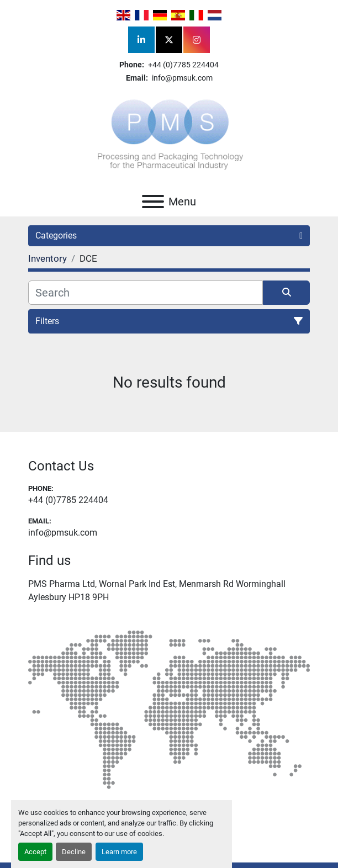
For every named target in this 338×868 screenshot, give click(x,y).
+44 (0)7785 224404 (183, 65)
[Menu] (153, 202)
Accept (35, 852)
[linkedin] (141, 40)
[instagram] (197, 40)
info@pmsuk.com (181, 78)
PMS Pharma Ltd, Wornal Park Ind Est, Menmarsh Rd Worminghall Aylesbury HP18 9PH (157, 591)
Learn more (119, 852)
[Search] (146, 293)
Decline (74, 852)
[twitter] (169, 40)
